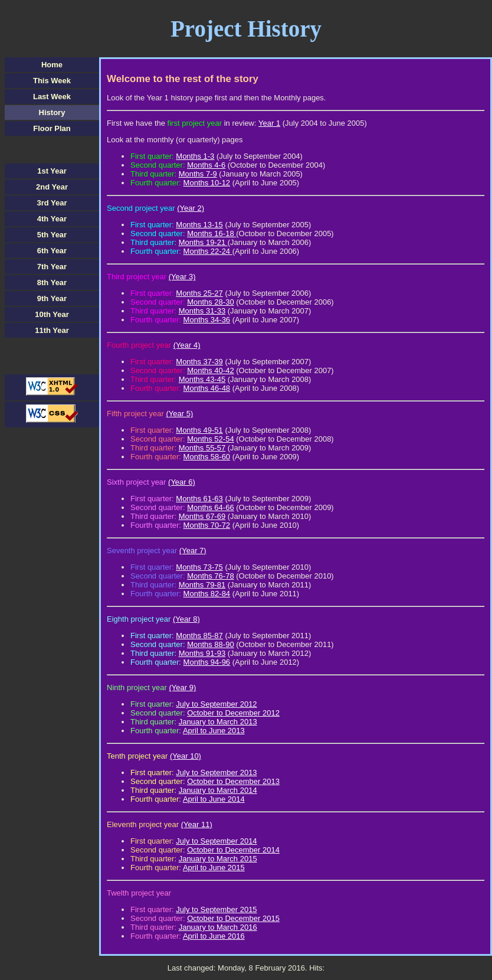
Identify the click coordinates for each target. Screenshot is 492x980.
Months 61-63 (199, 499)
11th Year (52, 330)
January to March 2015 (218, 859)
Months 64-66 (211, 507)
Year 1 (269, 123)
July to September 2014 (216, 841)
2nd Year (52, 187)
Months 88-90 (211, 644)
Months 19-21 (203, 242)
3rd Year (52, 203)
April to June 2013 (214, 731)
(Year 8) (186, 619)
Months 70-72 (207, 525)
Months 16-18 (211, 233)
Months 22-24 (208, 251)
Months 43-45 (202, 379)
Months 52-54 (211, 439)
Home (52, 65)
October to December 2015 (233, 918)
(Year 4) (187, 345)
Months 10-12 (207, 183)
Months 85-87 (199, 636)
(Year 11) (197, 824)
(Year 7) (193, 551)
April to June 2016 (214, 936)
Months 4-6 (206, 165)
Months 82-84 (207, 594)
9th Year (52, 298)
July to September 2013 (216, 772)
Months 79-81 (202, 585)
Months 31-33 (202, 311)
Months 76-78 (211, 576)
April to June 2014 (214, 799)
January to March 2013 (218, 722)
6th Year (52, 251)
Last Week (52, 97)
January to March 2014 (218, 790)
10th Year (52, 314)
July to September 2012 (216, 704)
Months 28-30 (211, 302)
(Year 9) (183, 687)
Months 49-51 (199, 430)
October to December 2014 (233, 850)
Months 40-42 (211, 370)
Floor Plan (52, 128)
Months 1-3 (195, 156)
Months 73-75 (199, 567)
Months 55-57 (202, 448)
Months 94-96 (207, 662)
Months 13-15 (199, 225)
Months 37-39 (199, 362)
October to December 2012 (233, 713)
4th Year (52, 219)
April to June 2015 (214, 868)
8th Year (52, 282)
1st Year (52, 171)
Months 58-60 (207, 457)
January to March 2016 (218, 927)
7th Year (52, 267)
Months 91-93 (202, 653)
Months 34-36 (207, 320)
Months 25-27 (199, 293)
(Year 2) (191, 208)
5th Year (52, 235)
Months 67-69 (202, 516)
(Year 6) (182, 482)
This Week (52, 81)
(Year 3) (182, 277)
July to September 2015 (216, 909)
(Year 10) (186, 756)
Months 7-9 (198, 174)
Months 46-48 (207, 388)
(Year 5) (179, 414)
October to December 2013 (233, 781)
